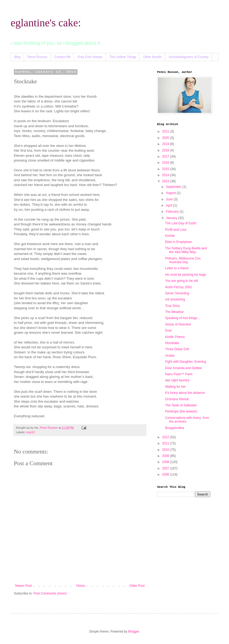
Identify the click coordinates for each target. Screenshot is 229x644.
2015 (166, 169)
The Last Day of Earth (181, 223)
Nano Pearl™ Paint (179, 374)
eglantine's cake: (46, 23)
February (173, 212)
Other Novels (152, 57)
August (171, 193)
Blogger (134, 631)
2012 (166, 437)
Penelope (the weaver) (181, 411)
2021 (166, 131)
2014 (166, 175)
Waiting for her (175, 387)
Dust (168, 331)
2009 (166, 456)
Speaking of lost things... (183, 318)
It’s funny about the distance (185, 393)
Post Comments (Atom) (50, 593)
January (172, 218)
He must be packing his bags (186, 275)
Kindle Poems (175, 337)
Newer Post (23, 586)
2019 (166, 144)
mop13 (30, 432)
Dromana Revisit (177, 399)
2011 (166, 443)
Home (81, 586)
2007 (166, 468)
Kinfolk (170, 236)
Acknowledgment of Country (189, 57)
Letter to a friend (177, 268)
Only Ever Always (90, 57)
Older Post (137, 586)
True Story (173, 306)
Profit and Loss (176, 230)
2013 (166, 181)
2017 (166, 156)
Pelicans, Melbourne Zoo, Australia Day (183, 260)
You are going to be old (181, 281)
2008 (166, 462)
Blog (17, 57)
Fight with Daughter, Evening (185, 362)
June (170, 199)
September (174, 187)
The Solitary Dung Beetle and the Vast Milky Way (186, 250)
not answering (175, 299)
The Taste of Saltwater (181, 405)
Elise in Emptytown (179, 242)
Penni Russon (37, 57)
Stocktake (172, 343)
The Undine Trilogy (123, 57)
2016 (166, 163)
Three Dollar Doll (177, 349)
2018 (166, 150)
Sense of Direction (178, 324)
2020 (166, 138)
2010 (166, 450)
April (169, 205)
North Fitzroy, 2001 (179, 287)
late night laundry (177, 380)
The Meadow (174, 312)
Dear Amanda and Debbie (183, 368)
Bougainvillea (175, 428)
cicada (170, 356)
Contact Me (62, 57)
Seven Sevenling (177, 293)
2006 (166, 474)
